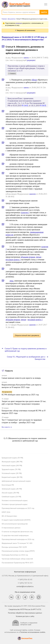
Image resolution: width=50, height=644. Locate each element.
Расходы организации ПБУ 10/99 (14, 547)
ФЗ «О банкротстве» (9, 516)
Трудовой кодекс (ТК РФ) (11, 469)
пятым (39, 257)
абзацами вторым (28, 257)
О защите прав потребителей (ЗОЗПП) (16, 520)
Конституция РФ (8, 485)
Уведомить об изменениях (26, 30)
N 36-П (43, 106)
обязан (34, 80)
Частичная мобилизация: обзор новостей (17, 559)
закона (26, 58)
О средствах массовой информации (15, 535)
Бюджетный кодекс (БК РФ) (12, 477)
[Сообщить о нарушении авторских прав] (25, 623)
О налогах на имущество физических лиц (17, 532)
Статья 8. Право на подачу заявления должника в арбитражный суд (26, 350)
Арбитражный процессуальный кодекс (16, 481)
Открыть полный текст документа (27, 335)
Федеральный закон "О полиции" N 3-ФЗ (17, 543)
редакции (31, 60)
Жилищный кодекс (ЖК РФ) (12, 462)
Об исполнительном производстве (15, 524)
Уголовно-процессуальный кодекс (15, 504)
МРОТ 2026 (6, 512)
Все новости (6, 427)
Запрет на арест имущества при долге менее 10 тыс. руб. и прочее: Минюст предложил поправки (24, 403)
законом (32, 194)
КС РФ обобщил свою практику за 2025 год (20, 395)
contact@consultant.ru (25, 586)
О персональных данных (11, 528)
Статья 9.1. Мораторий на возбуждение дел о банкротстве (26, 358)
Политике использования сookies (33, 632)
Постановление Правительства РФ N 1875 (18, 563)
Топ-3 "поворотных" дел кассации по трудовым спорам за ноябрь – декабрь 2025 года (22, 421)
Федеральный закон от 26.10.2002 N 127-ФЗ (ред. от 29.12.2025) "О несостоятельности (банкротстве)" (24, 38)
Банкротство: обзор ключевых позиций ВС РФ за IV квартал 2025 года (24, 412)
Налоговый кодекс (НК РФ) (12, 465)
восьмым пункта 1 (13, 260)
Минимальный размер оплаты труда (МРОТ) (18, 551)
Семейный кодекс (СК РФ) (11, 497)
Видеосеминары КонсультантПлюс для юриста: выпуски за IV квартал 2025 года (22, 386)
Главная (4, 19)
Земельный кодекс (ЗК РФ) (12, 489)
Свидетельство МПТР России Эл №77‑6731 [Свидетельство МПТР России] (25, 609)
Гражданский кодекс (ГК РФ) (12, 458)
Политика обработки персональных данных (25, 613)
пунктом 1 (25, 213)
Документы (12, 19)
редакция (19, 23)
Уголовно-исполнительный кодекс (15, 500)
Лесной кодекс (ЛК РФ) (10, 493)
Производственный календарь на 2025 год (18, 508)
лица (11, 281)
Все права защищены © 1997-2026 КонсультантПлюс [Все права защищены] (25, 606)
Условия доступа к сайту (25, 616)
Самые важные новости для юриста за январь (21, 378)
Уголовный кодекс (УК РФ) (12, 473)
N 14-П (25, 106)
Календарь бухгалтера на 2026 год (15, 555)
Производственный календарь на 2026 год (18, 539)
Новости (9, 371)
